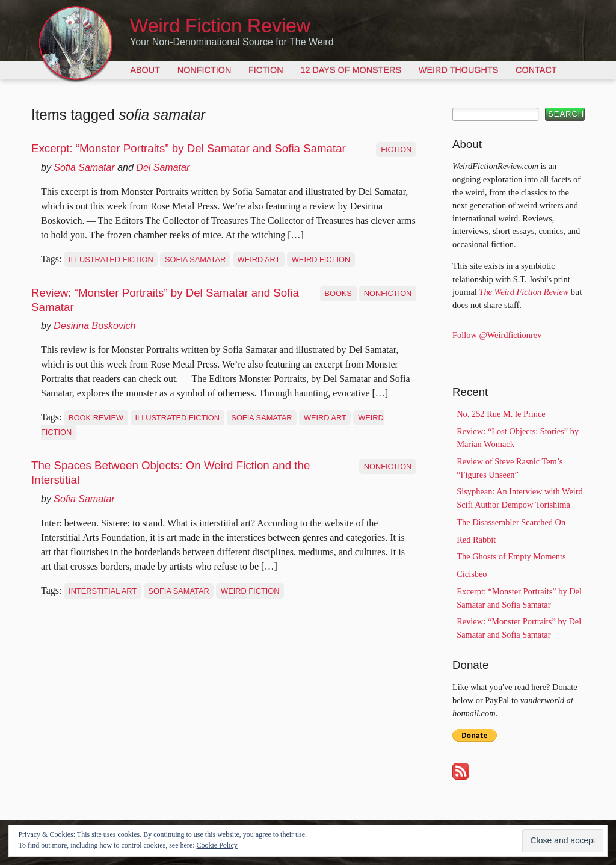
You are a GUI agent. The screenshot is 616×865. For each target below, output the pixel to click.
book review (96, 418)
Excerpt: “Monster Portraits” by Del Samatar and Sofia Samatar (189, 148)
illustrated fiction (111, 260)
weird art (259, 260)
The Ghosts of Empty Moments (511, 556)
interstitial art (103, 591)
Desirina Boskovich (94, 326)
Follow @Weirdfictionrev (497, 335)
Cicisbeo (472, 574)
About (145, 70)
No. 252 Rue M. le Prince (501, 414)
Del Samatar (163, 168)
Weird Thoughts (458, 70)
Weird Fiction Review (220, 26)
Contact (536, 70)
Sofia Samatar (84, 168)
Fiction (266, 70)
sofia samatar (195, 260)
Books (338, 293)
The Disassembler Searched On (511, 522)
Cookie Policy (217, 845)
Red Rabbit (476, 540)
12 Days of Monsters (351, 70)
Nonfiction (205, 70)
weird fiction (321, 260)
